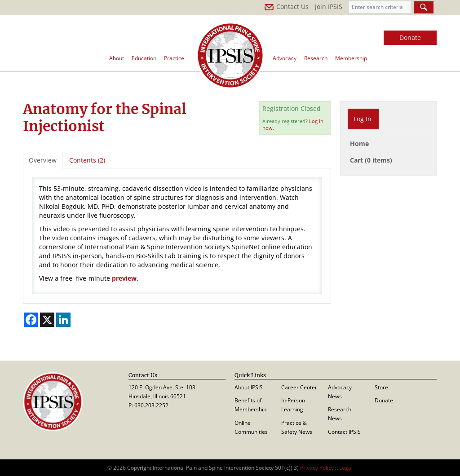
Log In (363, 119)
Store (381, 387)
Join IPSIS (329, 7)
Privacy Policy (317, 468)
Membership (351, 58)
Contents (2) (87, 160)
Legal (346, 468)
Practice (174, 58)
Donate (410, 37)
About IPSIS (249, 387)
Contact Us (286, 7)
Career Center (299, 387)
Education (144, 58)
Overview (43, 160)
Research (316, 58)
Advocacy (285, 58)
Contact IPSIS (344, 432)
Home (359, 143)
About (117, 58)
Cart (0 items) (371, 160)
